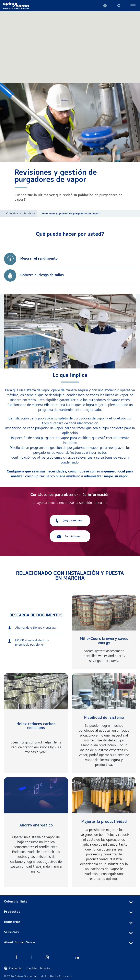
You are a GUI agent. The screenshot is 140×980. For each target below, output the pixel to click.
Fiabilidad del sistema (104, 717)
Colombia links (16, 901)
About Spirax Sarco (20, 942)
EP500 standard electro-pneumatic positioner (32, 642)
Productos (12, 912)
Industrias (12, 922)
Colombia (12, 213)
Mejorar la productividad (104, 821)
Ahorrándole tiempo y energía (35, 628)
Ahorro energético (36, 825)
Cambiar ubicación (39, 968)
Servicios (29, 213)
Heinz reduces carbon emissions (36, 726)
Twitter (16, 957)
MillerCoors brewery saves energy (104, 641)
